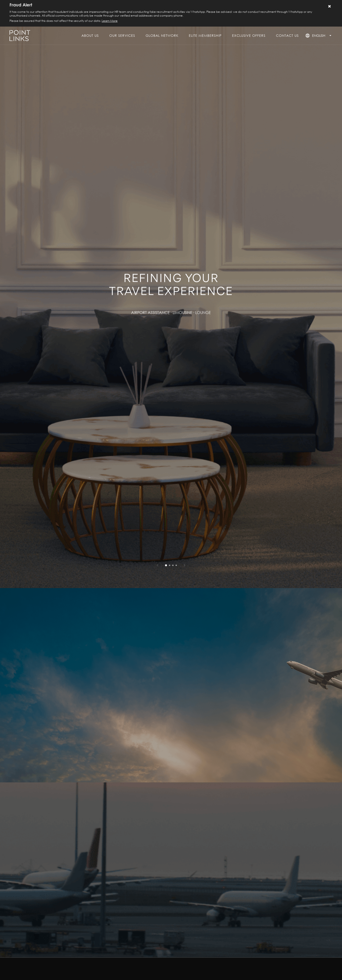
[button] (158, 565)
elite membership (205, 35)
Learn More (110, 21)
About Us (90, 35)
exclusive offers (249, 35)
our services (122, 35)
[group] (171, 294)
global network (162, 35)
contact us (287, 35)
